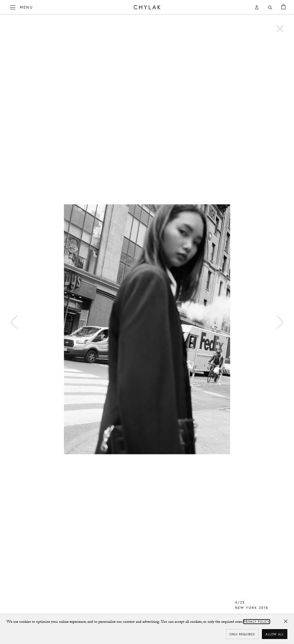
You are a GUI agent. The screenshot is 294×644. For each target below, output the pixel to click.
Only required (242, 634)
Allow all (275, 634)
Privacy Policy (257, 622)
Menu (22, 7)
